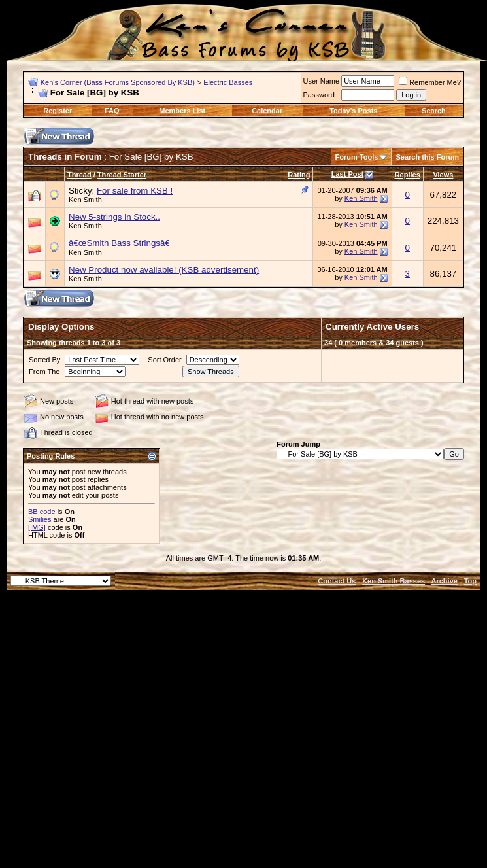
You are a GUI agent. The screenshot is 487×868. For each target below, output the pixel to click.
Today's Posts (353, 111)
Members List (182, 111)
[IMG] (37, 527)
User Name (322, 81)
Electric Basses (228, 82)
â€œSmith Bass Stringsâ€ (122, 243)
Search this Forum (427, 157)
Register (58, 111)
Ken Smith (85, 200)
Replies (408, 175)
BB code (42, 512)
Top (470, 581)
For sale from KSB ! (135, 191)
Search (434, 111)
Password (319, 95)
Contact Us (337, 581)
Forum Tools (357, 157)
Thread (79, 175)
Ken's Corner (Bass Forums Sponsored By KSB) (118, 82)
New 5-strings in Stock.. (114, 217)
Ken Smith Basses (394, 581)
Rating (299, 175)
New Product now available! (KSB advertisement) (164, 270)
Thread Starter (122, 175)
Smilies (40, 519)
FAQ (112, 111)
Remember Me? (430, 82)
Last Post (348, 174)
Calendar (267, 111)
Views (443, 175)
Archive (445, 581)
